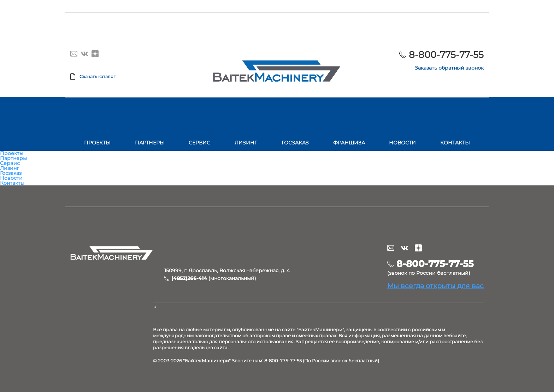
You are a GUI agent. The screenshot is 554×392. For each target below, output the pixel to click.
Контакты (455, 143)
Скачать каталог (98, 76)
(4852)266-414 (189, 278)
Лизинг (246, 143)
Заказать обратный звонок (449, 68)
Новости (402, 143)
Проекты (97, 143)
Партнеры (150, 143)
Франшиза (349, 143)
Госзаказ (295, 143)
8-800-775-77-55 (446, 55)
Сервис (199, 143)
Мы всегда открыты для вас (435, 286)
